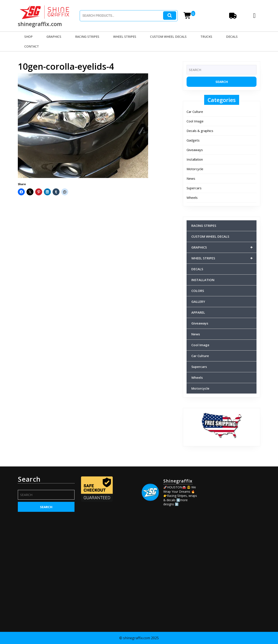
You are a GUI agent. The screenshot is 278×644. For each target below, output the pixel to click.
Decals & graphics (200, 131)
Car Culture (195, 112)
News (191, 178)
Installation (195, 159)
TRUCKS (206, 37)
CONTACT (32, 46)
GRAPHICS (54, 37)
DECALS (232, 37)
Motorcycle (195, 169)
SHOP (28, 37)
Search (170, 16)
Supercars (194, 188)
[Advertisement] (232, 540)
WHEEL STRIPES (125, 37)
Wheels (192, 198)
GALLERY (198, 301)
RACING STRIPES (87, 37)
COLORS (198, 291)
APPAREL (198, 312)
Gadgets (193, 140)
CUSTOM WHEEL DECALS (168, 37)
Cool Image (195, 121)
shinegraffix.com (40, 24)
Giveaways (195, 150)
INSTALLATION (203, 280)
